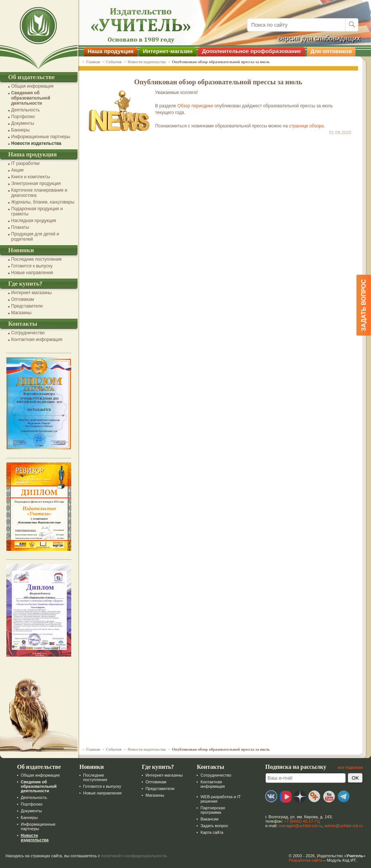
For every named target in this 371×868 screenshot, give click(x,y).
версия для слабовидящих (319, 38)
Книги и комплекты (31, 177)
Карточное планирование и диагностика (39, 193)
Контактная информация (37, 339)
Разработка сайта (305, 860)
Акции (17, 170)
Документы (23, 123)
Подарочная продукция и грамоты (37, 211)
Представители (27, 306)
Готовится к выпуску (32, 266)
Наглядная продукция (34, 221)
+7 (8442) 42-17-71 (302, 821)
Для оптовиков (331, 51)
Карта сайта (212, 832)
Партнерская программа (213, 810)
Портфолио (23, 117)
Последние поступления (36, 259)
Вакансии (209, 819)
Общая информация (32, 86)
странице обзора (306, 126)
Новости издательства (36, 143)
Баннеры (20, 130)
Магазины (21, 313)
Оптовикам (22, 299)
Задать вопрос (214, 826)
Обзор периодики (195, 106)
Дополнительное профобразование (252, 51)
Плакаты (20, 227)
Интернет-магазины (31, 293)
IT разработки (25, 163)
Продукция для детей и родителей (35, 237)
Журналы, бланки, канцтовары (43, 202)
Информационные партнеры (41, 137)
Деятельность (25, 110)
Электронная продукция (36, 183)
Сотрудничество (28, 333)
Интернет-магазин (168, 51)
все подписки (350, 767)
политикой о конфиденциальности (134, 856)
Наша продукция (111, 51)
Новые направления (32, 273)
